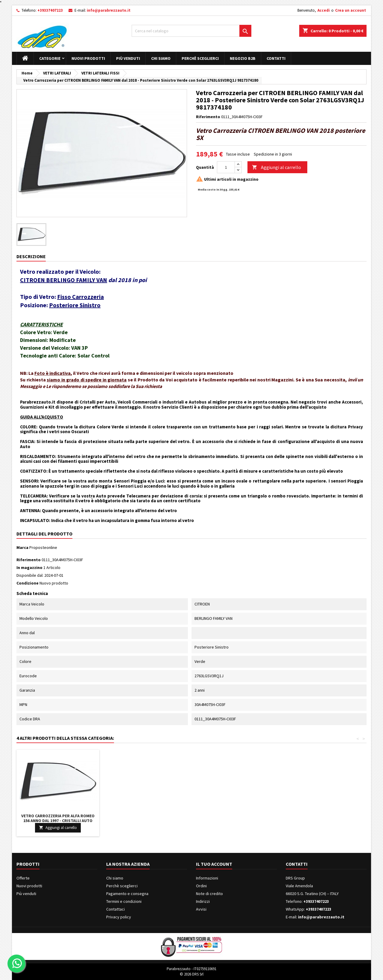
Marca (22, 547)
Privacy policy (119, 917)
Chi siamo (161, 58)
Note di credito (209, 894)
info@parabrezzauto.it (109, 10)
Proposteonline (43, 547)
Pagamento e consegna (127, 894)
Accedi (324, 10)
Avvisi (201, 909)
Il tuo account (214, 864)
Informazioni (207, 878)
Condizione (28, 583)
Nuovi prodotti (88, 58)
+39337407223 (50, 10)
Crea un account (351, 10)
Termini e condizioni (124, 901)
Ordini (201, 886)
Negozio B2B (243, 58)
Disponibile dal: (30, 575)
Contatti (276, 58)
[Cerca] (191, 31)
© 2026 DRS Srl (192, 974)
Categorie (50, 58)
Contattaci (115, 909)
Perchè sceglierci (200, 58)
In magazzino (29, 567)
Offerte (23, 878)
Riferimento (208, 117)
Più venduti (128, 58)
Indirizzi (203, 901)
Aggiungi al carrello (276, 167)
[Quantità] (226, 167)
